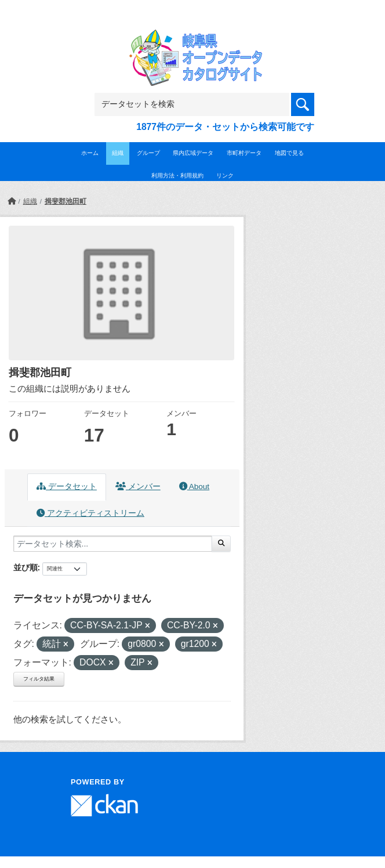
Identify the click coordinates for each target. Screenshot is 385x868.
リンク (225, 176)
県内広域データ (193, 153)
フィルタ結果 (39, 679)
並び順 (26, 567)
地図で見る (289, 153)
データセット (67, 487)
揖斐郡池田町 (66, 201)
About (194, 487)
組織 (118, 153)
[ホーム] (12, 201)
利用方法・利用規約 (177, 176)
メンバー (138, 487)
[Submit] (221, 544)
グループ (148, 153)
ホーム (90, 153)
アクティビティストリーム (90, 513)
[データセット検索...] (113, 544)
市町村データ (244, 153)
